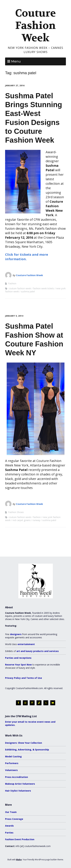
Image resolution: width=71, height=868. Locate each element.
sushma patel (28, 291)
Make (19, 860)
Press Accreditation (17, 777)
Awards (9, 826)
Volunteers (11, 770)
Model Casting (13, 756)
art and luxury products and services (38, 651)
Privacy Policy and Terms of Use (24, 678)
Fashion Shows (16, 512)
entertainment (26, 644)
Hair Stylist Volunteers (18, 791)
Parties (9, 833)
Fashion (12, 283)
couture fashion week (20, 288)
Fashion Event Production (20, 839)
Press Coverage (14, 819)
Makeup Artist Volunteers (20, 784)
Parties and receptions (18, 658)
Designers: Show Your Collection (24, 743)
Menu (16, 61)
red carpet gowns (22, 520)
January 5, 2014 (14, 316)
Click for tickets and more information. (27, 257)
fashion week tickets (44, 288)
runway (36, 520)
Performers (12, 763)
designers (16, 634)
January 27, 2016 (15, 86)
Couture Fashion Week (35, 26)
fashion (37, 517)
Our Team (11, 812)
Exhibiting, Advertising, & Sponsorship (27, 750)
